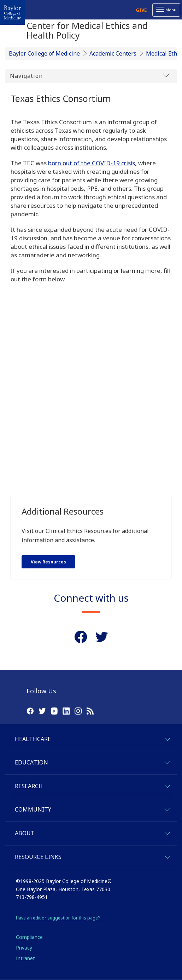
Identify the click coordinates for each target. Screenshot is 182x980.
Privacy (24, 948)
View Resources (48, 562)
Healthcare (33, 739)
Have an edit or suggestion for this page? (58, 918)
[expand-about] (167, 832)
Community (33, 809)
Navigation (90, 76)
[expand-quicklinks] (167, 856)
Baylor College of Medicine (44, 53)
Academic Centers (113, 53)
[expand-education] (167, 761)
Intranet (25, 958)
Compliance (29, 937)
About (25, 833)
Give (141, 10)
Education (31, 762)
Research (29, 786)
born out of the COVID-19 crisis (92, 163)
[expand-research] (167, 785)
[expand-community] (167, 809)
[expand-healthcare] (167, 738)
